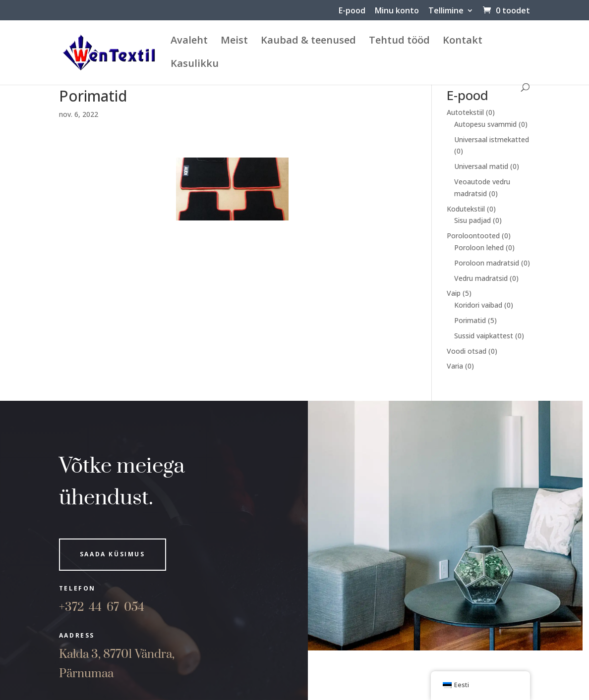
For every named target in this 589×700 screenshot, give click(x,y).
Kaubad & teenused (308, 42)
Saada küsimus (113, 554)
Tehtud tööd (399, 42)
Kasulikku (195, 65)
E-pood (352, 11)
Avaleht (189, 42)
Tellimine (446, 11)
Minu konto (397, 11)
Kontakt (463, 42)
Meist (234, 42)
